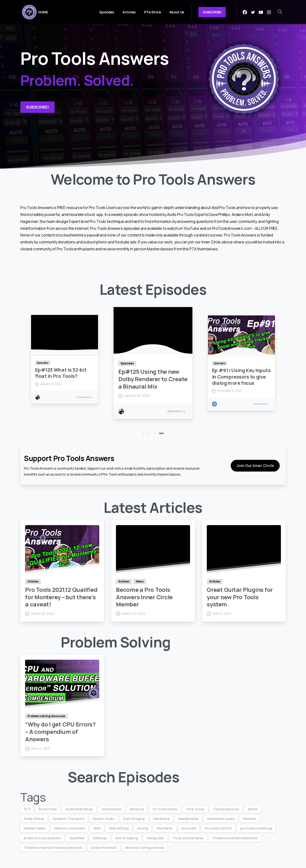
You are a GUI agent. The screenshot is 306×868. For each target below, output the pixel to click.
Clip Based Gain (226, 809)
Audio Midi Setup (79, 809)
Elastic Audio (104, 819)
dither (253, 809)
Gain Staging (134, 819)
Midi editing (119, 828)
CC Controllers (165, 809)
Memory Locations (70, 828)
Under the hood (104, 848)
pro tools (189, 828)
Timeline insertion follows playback (53, 848)
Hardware (161, 819)
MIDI (97, 828)
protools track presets (42, 838)
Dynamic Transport (68, 819)
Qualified (77, 838)
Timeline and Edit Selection (235, 838)
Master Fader (35, 828)
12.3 (27, 809)
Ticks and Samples (188, 838)
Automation (112, 809)
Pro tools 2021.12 (218, 828)
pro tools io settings (256, 828)
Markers (250, 819)
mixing (142, 828)
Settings (100, 838)
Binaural (137, 809)
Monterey (165, 828)
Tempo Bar (156, 838)
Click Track (195, 809)
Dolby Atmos (34, 819)
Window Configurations (145, 848)
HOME (43, 12)
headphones (188, 819)
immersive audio (221, 819)
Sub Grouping (127, 838)
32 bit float (48, 809)
